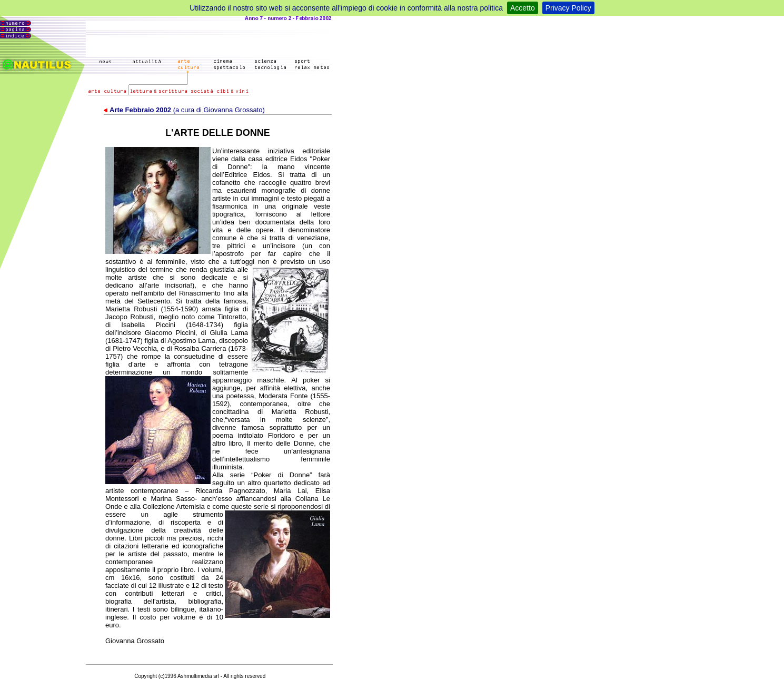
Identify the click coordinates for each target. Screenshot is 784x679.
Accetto (523, 8)
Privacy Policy (568, 8)
